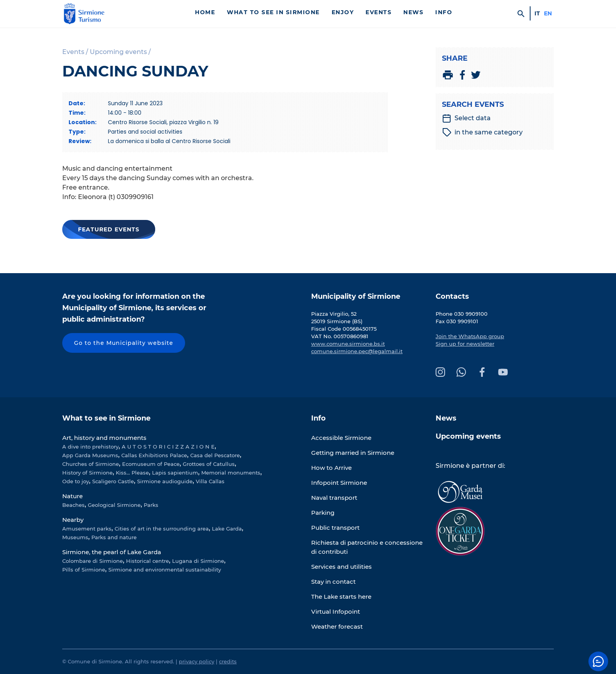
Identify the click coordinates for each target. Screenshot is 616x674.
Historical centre (148, 561)
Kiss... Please (132, 473)
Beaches (73, 505)
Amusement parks (87, 529)
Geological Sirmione (114, 505)
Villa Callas (210, 481)
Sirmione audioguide (165, 481)
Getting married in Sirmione (353, 453)
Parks (151, 505)
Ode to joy (76, 481)
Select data (466, 118)
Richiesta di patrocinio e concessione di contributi (367, 547)
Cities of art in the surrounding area (162, 529)
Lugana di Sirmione (198, 561)
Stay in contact (333, 582)
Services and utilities (341, 567)
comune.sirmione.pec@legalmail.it (357, 351)
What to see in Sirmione (273, 12)
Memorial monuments (231, 473)
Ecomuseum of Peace (151, 464)
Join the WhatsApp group (470, 336)
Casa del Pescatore (215, 455)
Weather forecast (337, 627)
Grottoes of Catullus (209, 464)
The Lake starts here (341, 597)
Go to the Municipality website (124, 343)
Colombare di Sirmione (93, 561)
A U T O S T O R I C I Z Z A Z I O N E (168, 447)
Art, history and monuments (104, 438)
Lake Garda (227, 529)
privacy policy (197, 661)
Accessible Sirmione (341, 438)
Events (379, 12)
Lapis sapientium (175, 473)
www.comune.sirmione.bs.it (348, 344)
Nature (72, 496)
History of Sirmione (87, 473)
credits (228, 661)
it (537, 13)
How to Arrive (331, 468)
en (548, 13)
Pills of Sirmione (84, 570)
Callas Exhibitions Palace (154, 455)
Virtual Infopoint (336, 612)
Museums (75, 537)
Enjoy (343, 12)
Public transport (335, 528)
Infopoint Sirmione (339, 483)
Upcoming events (468, 436)
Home (205, 12)
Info (444, 12)
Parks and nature (114, 537)
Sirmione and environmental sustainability (165, 570)
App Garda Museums (90, 455)
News (413, 12)
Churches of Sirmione (91, 464)
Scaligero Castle (113, 481)
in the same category (482, 132)
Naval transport (334, 498)
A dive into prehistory (90, 447)
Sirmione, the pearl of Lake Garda (112, 552)
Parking (323, 513)
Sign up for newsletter (465, 344)
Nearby (73, 520)
